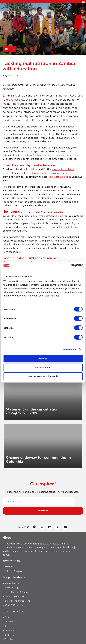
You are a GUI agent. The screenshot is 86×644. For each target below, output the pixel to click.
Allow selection (43, 367)
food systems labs (58, 177)
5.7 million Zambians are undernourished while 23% (49, 155)
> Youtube (8, 639)
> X (4, 626)
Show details (70, 349)
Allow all (43, 359)
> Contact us (9, 617)
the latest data (15, 100)
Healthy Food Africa (63, 169)
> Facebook (8, 630)
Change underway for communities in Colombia (38, 460)
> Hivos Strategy (11, 588)
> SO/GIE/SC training (13, 605)
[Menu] (83, 2)
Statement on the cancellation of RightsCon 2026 (32, 411)
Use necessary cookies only (43, 376)
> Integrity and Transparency (17, 601)
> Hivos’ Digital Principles (15, 596)
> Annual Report (11, 583)
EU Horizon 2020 (38, 173)
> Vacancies (9, 567)
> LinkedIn (8, 622)
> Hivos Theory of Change (16, 592)
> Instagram (9, 635)
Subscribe (43, 511)
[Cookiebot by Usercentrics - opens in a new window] (69, 266)
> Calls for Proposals (13, 571)
